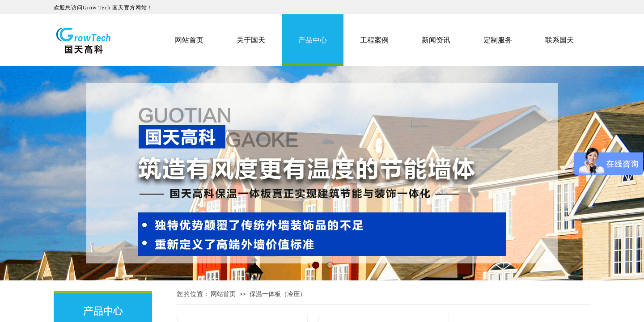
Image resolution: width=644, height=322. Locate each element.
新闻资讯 (436, 40)
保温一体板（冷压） (278, 294)
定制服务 (498, 40)
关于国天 (251, 40)
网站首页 (223, 294)
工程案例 (374, 40)
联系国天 (559, 40)
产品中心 (313, 40)
